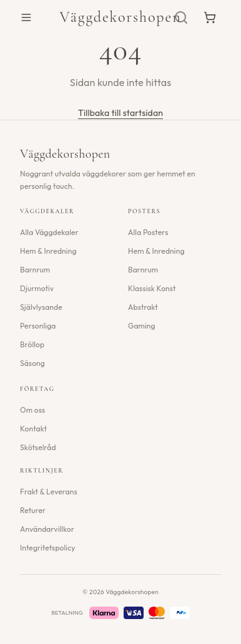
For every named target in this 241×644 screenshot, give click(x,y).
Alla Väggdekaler (49, 232)
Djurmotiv (37, 288)
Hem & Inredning (48, 251)
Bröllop (32, 344)
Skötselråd (38, 447)
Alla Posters (148, 232)
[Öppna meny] (26, 17)
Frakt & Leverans (49, 492)
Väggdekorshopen (120, 17)
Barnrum (35, 270)
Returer (33, 510)
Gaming (142, 326)
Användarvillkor (47, 529)
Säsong (32, 363)
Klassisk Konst (152, 288)
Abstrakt (143, 307)
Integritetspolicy (48, 548)
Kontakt (33, 429)
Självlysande (41, 307)
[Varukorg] (210, 17)
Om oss (32, 410)
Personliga (38, 326)
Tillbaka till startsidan (120, 113)
